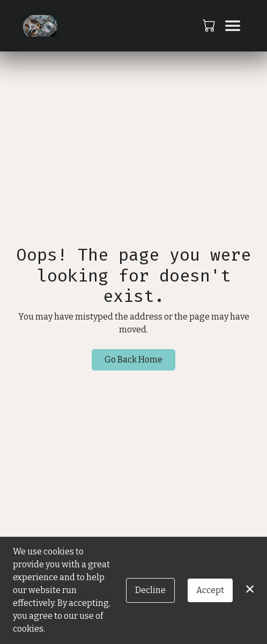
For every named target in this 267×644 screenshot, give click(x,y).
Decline (150, 590)
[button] (210, 25)
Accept (210, 590)
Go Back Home (133, 360)
